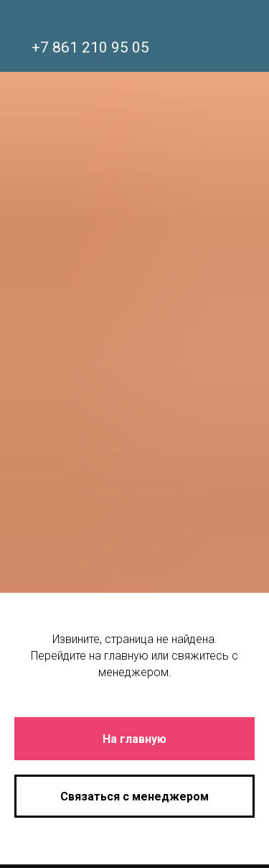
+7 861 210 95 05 (90, 47)
